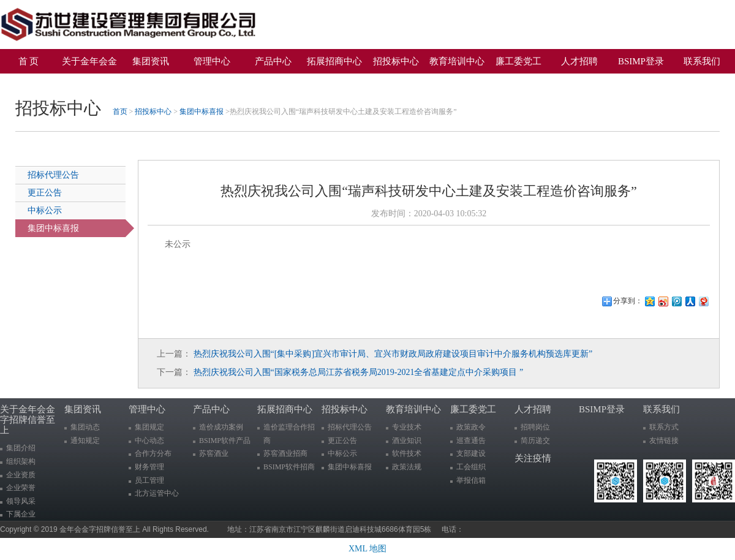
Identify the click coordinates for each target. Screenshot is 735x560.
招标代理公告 (53, 175)
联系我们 (702, 61)
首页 (120, 112)
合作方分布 (153, 453)
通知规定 (85, 441)
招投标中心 (396, 61)
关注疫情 (33, 83)
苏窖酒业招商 (285, 453)
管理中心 (212, 61)
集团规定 (149, 427)
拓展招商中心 (334, 61)
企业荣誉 (21, 488)
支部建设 (471, 453)
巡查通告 (471, 441)
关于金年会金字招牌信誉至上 (89, 65)
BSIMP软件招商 (289, 467)
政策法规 (407, 467)
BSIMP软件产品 (225, 441)
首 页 (29, 61)
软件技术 (407, 453)
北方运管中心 (157, 493)
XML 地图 (367, 549)
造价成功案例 (221, 427)
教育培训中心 (457, 61)
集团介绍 (21, 448)
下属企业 (21, 514)
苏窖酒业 (214, 453)
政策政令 (471, 427)
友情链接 (664, 441)
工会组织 (471, 467)
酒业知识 (407, 441)
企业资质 (21, 475)
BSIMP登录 (641, 61)
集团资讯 (151, 61)
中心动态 (149, 441)
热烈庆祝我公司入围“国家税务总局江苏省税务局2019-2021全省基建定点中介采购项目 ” (359, 372)
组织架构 (21, 461)
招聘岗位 (535, 427)
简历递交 (535, 441)
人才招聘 (579, 61)
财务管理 (149, 467)
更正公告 (45, 193)
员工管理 (149, 480)
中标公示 (45, 210)
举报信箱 (471, 480)
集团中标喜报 (202, 112)
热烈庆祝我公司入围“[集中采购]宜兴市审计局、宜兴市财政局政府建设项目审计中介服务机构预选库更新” (393, 354)
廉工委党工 (518, 61)
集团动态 (85, 427)
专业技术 (407, 427)
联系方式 (664, 427)
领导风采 (21, 501)
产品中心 (273, 61)
